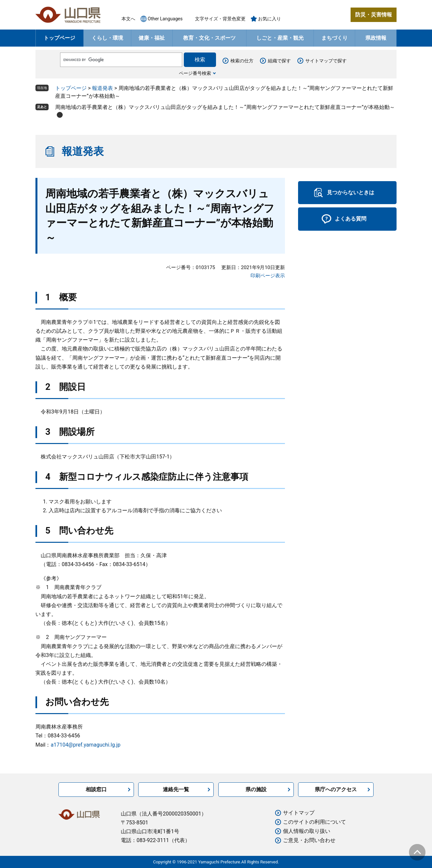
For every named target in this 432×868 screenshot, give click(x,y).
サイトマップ (299, 813)
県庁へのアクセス (336, 789)
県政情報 (376, 38)
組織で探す (279, 61)
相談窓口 (96, 789)
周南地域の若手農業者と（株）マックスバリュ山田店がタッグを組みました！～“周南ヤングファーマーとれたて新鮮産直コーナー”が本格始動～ (225, 107)
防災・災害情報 (374, 15)
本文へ (128, 19)
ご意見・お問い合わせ (309, 840)
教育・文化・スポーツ (209, 38)
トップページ (59, 38)
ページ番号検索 (195, 73)
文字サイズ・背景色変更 (220, 19)
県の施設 (256, 789)
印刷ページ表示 (268, 276)
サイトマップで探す (326, 61)
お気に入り (270, 19)
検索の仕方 (242, 61)
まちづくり (335, 38)
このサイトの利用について (314, 822)
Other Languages (165, 19)
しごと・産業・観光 (280, 38)
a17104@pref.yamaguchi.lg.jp (85, 745)
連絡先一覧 (176, 789)
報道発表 (102, 88)
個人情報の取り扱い (307, 831)
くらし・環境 (107, 38)
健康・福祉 (152, 38)
